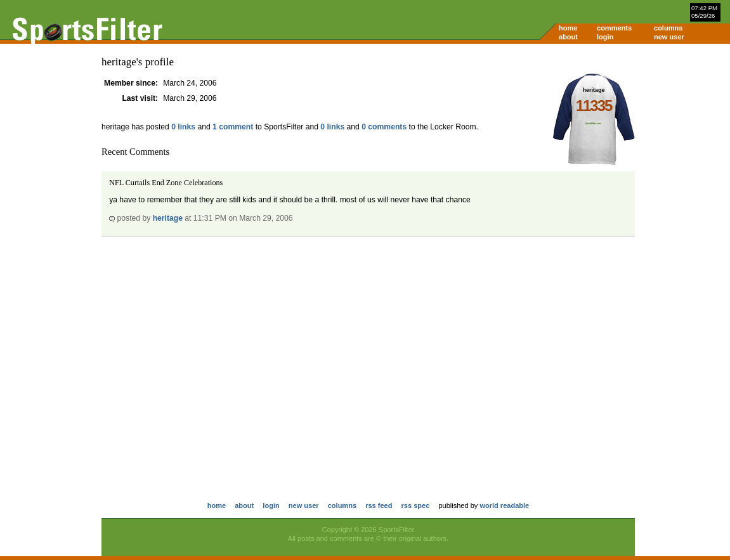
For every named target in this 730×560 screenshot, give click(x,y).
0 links (183, 127)
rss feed (379, 505)
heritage (168, 218)
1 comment (233, 127)
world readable (504, 505)
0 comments (384, 127)
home (568, 28)
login (605, 37)
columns (668, 28)
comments (614, 28)
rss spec (416, 505)
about (568, 37)
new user (669, 37)
